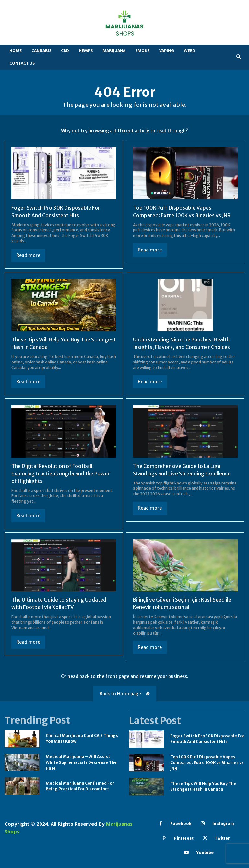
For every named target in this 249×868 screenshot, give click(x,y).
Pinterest (184, 836)
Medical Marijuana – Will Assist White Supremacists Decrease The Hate (81, 760)
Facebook (181, 822)
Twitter (222, 836)
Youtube (205, 851)
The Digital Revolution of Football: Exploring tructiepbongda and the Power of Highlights (61, 472)
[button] (239, 57)
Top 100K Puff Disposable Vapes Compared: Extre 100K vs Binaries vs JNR (207, 761)
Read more (28, 255)
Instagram (223, 822)
